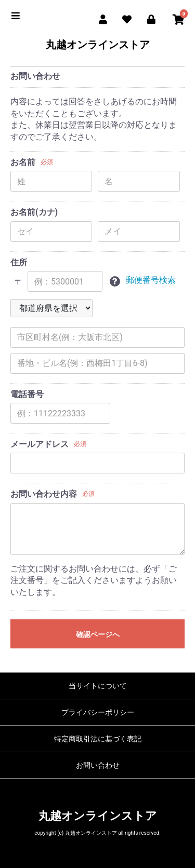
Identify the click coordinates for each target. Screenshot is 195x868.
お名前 (23, 162)
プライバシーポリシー (98, 712)
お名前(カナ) (34, 212)
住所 (19, 262)
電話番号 (27, 394)
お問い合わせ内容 (44, 494)
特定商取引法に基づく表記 (98, 739)
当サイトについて (98, 686)
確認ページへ (98, 634)
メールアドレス (40, 444)
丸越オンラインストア (98, 45)
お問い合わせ (98, 765)
